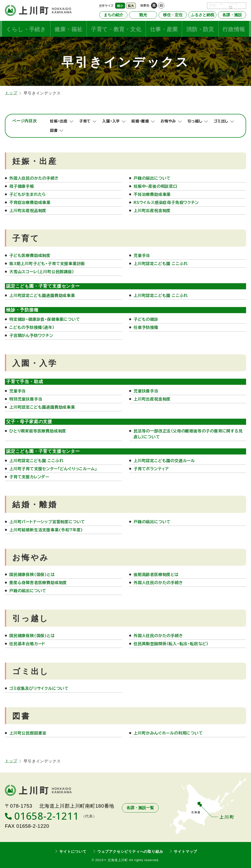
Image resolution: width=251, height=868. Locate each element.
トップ (11, 93)
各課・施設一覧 (140, 808)
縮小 (120, 6)
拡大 (131, 6)
